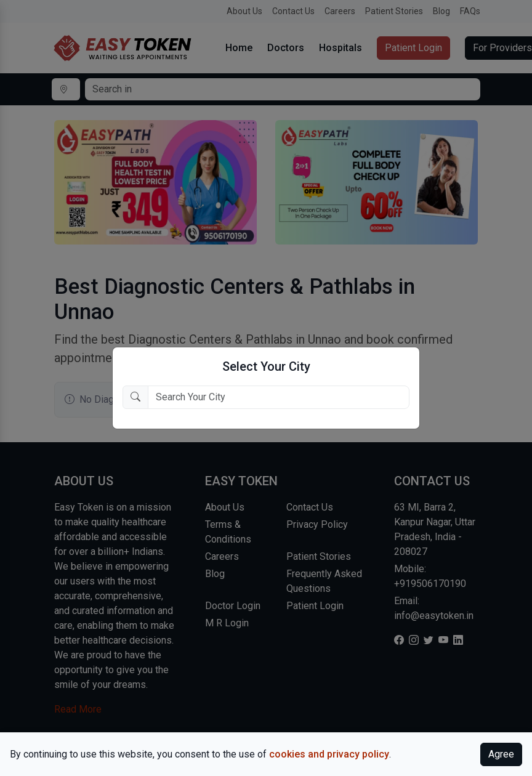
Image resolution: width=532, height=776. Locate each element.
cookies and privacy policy (329, 754)
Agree (501, 754)
